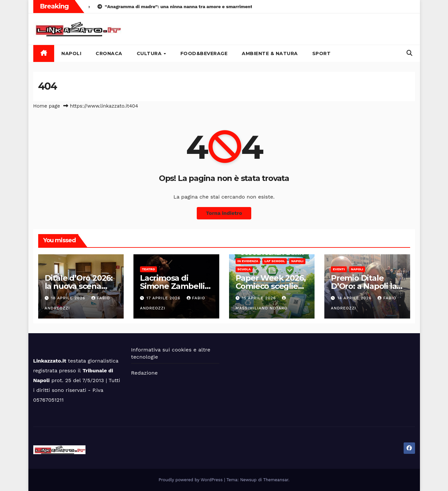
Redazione (145, 373)
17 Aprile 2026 (164, 298)
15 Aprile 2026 (260, 298)
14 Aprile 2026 (355, 298)
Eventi (339, 269)
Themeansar (276, 480)
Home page (47, 106)
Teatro (148, 269)
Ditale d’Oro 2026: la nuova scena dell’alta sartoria (79, 286)
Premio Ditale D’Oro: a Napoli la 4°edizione (364, 286)
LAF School (275, 261)
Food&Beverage (204, 53)
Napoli (71, 53)
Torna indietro (224, 213)
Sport (322, 53)
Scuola (244, 269)
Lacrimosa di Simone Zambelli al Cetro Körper (172, 286)
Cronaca (109, 53)
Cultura (150, 53)
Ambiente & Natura (270, 53)
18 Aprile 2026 (69, 298)
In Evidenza (248, 261)
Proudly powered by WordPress (191, 480)
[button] (409, 53)
